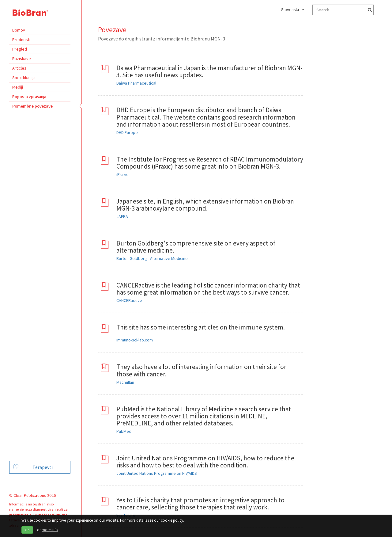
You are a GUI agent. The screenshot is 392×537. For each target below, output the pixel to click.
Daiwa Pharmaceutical (136, 83)
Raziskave (22, 59)
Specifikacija (24, 78)
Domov (19, 30)
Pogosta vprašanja (29, 97)
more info (50, 530)
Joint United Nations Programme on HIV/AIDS (157, 473)
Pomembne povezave (32, 106)
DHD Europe (127, 132)
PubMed (124, 431)
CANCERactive (129, 300)
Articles (19, 68)
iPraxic (122, 174)
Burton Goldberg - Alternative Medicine (152, 258)
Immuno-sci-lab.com (135, 340)
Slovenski (293, 10)
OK (27, 530)
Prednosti (21, 40)
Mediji (18, 87)
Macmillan (125, 382)
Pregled (20, 49)
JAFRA (122, 216)
